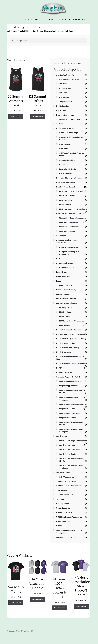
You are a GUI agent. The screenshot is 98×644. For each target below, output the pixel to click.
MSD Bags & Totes (67, 308)
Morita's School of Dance (67, 303)
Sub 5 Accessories (67, 477)
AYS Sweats (64, 97)
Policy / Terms (74, 19)
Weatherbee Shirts (67, 231)
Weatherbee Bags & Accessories (73, 218)
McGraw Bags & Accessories (71, 191)
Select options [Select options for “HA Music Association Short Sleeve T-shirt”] (81, 606)
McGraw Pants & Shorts (66, 299)
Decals (62, 164)
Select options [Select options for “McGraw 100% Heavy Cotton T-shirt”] (59, 608)
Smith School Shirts (67, 454)
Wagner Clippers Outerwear (71, 381)
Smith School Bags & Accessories (73, 441)
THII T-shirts (62, 490)
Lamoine (60, 281)
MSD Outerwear (66, 316)
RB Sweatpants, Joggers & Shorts (71, 334)
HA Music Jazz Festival (69, 247)
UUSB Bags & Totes (64, 512)
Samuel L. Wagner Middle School (70, 377)
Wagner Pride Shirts (67, 418)
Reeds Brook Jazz (64, 352)
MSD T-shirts (65, 325)
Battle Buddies (62, 106)
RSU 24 (59, 368)
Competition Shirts (67, 160)
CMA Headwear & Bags (69, 133)
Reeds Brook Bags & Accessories (70, 339)
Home (27, 19)
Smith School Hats (67, 445)
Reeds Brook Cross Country (68, 347)
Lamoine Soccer (66, 285)
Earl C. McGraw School (66, 187)
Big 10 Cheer (61, 110)
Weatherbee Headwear (69, 222)
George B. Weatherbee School (69, 213)
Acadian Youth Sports (65, 75)
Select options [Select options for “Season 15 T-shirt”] (16, 603)
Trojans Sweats (66, 102)
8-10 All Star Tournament (70, 119)
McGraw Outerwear (67, 200)
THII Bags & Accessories (66, 481)
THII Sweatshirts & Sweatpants (69, 486)
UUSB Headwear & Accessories (69, 517)
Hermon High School (65, 263)
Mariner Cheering (63, 294)
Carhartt (60, 124)
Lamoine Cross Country (66, 290)
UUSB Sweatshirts (64, 521)
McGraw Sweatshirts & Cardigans (73, 209)
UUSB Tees (61, 526)
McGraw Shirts (65, 205)
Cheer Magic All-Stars (65, 128)
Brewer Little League (65, 115)
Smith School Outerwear (70, 449)
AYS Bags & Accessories (69, 79)
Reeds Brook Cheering (66, 343)
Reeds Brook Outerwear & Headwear (72, 363)
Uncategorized (63, 504)
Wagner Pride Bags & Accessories (73, 404)
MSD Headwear (65, 312)
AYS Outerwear (65, 88)
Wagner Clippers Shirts (69, 386)
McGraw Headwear (67, 196)
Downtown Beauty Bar (66, 182)
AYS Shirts (63, 93)
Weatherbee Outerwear (69, 227)
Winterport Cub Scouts (66, 537)
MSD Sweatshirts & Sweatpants (72, 321)
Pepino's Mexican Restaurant (68, 330)
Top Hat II (60, 499)
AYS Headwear (65, 84)
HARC (59, 259)
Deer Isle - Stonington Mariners (69, 178)
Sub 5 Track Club (63, 472)
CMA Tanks (64, 149)
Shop (36, 19)
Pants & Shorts (66, 173)
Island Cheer (62, 272)
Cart (84, 19)
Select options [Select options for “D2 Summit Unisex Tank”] (38, 116)
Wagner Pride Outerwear (70, 413)
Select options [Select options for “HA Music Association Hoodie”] (38, 599)
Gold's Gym (61, 236)
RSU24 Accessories (64, 372)
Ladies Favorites (63, 276)
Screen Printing (49, 19)
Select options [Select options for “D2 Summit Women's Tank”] (16, 116)
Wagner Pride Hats (67, 409)
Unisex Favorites (63, 508)
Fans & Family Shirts (68, 169)
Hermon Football (66, 268)
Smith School (62, 436)
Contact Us (62, 19)
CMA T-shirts (65, 144)
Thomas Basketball (65, 495)
